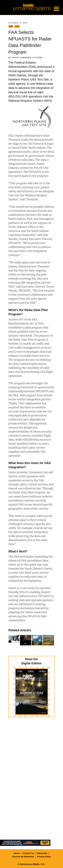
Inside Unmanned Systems (27, 58)
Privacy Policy (44, 857)
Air (11, 26)
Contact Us (28, 853)
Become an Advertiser (23, 857)
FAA (17, 26)
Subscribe (42, 853)
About (17, 853)
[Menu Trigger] (56, 8)
